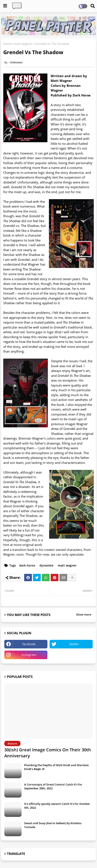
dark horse (27, 565)
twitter (74, 644)
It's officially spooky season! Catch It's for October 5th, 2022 (57, 806)
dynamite (46, 565)
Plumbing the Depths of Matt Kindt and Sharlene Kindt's (56, 767)
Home (7, 44)
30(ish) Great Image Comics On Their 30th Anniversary (48, 753)
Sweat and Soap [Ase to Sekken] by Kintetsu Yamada (53, 825)
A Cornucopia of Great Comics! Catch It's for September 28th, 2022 (53, 786)
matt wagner (23, 44)
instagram (29, 655)
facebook (29, 644)
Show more (84, 614)
